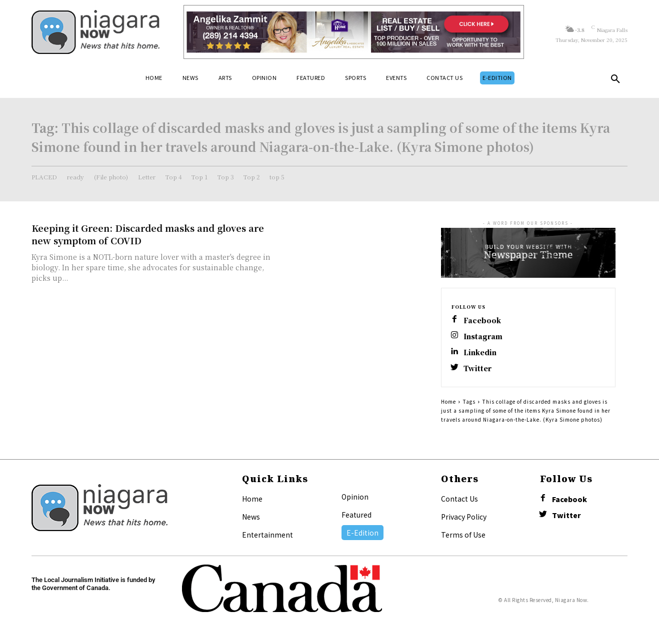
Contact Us (459, 499)
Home (448, 401)
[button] (615, 81)
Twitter (477, 368)
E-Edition (362, 533)
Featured (356, 515)
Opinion (355, 497)
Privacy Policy (464, 517)
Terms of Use (463, 535)
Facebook (482, 321)
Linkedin (480, 352)
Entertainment (267, 535)
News (251, 517)
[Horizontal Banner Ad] (354, 32)
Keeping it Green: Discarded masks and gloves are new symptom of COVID (148, 234)
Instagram (483, 336)
